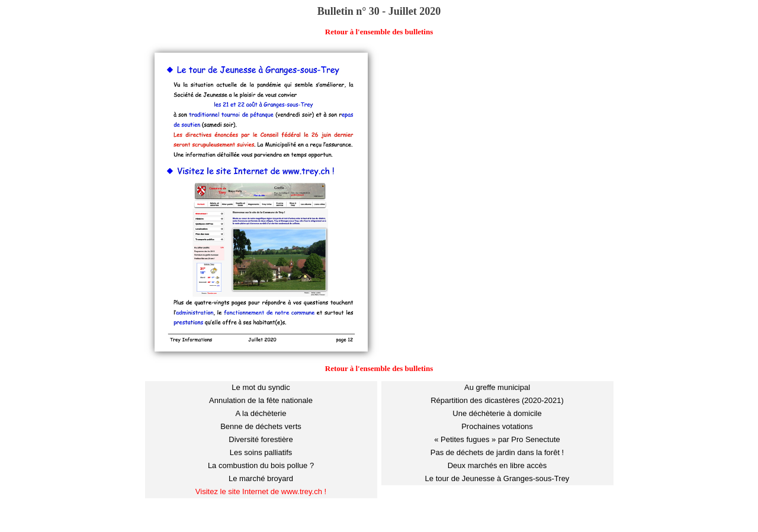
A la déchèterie (261, 413)
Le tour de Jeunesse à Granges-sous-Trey (497, 478)
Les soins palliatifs (261, 452)
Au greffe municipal (497, 387)
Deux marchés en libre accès (497, 465)
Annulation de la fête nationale (261, 400)
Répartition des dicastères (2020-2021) (497, 400)
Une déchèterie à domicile (497, 413)
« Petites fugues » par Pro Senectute (497, 439)
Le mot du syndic (261, 387)
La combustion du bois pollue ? (261, 465)
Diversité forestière (261, 439)
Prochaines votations (497, 426)
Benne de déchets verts (261, 426)
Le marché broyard (261, 478)
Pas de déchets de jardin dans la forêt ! (497, 452)
